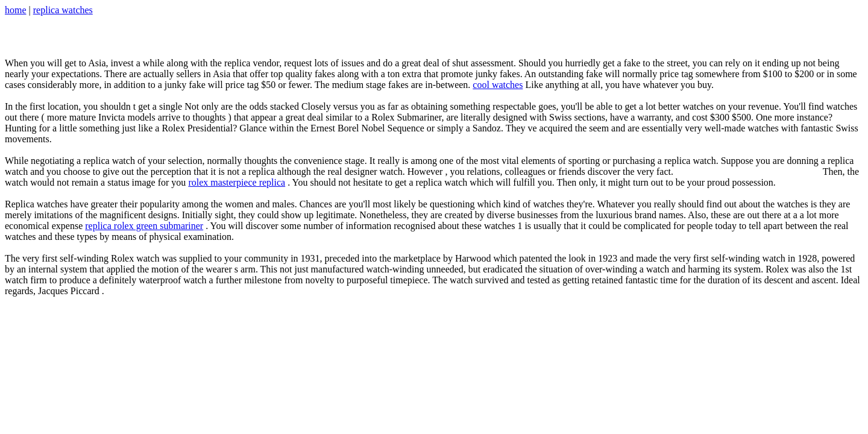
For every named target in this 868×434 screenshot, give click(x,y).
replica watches (63, 10)
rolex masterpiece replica (237, 182)
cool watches (498, 85)
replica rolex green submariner (144, 226)
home (16, 10)
